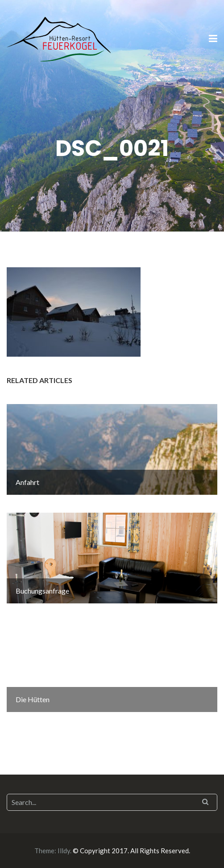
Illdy (64, 851)
